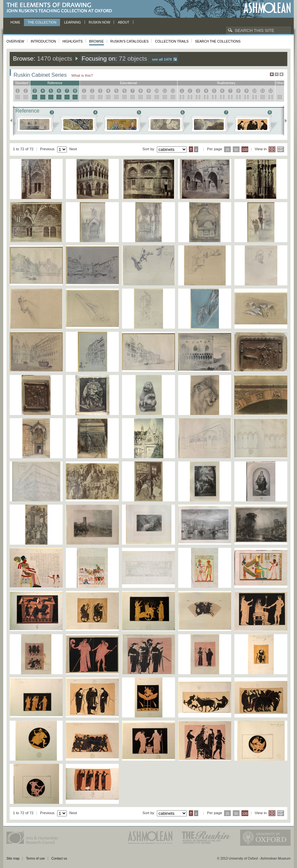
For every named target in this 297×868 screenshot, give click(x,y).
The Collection (42, 22)
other (280, 83)
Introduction (43, 41)
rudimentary (226, 83)
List (281, 149)
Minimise (277, 74)
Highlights (72, 41)
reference (55, 83)
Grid (272, 149)
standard (22, 83)
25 (228, 150)
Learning (72, 22)
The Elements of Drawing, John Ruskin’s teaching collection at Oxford (61, 8)
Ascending (191, 149)
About (123, 22)
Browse (97, 41)
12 (173, 91)
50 (236, 150)
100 (245, 150)
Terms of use (35, 858)
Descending (196, 149)
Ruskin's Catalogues (130, 41)
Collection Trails (172, 41)
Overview (15, 41)
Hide (282, 74)
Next (284, 121)
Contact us (59, 858)
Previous (13, 121)
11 (165, 91)
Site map (13, 858)
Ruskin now (100, 22)
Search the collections (218, 41)
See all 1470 (162, 59)
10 (157, 91)
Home (15, 22)
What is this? (82, 75)
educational (128, 83)
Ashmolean (267, 8)
